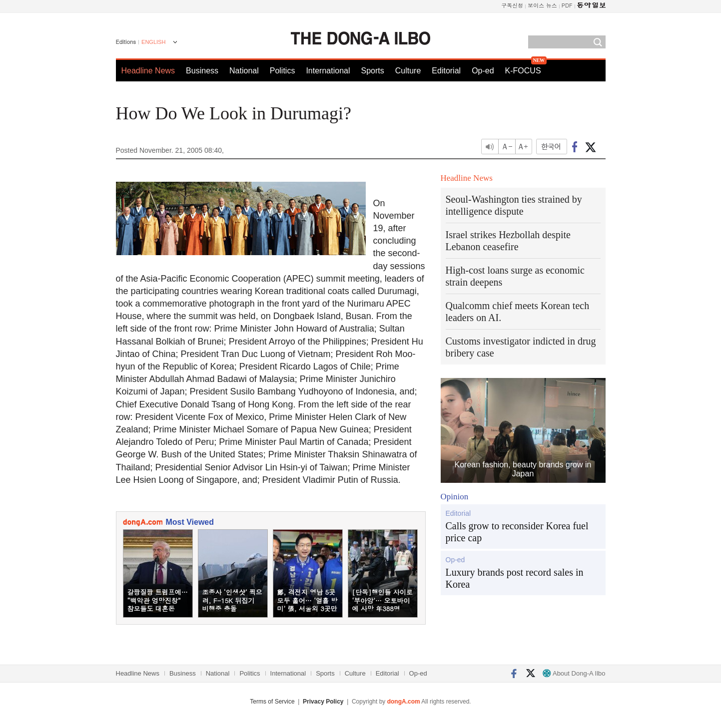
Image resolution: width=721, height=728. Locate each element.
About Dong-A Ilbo (574, 673)
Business (202, 71)
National (244, 71)
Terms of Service (272, 702)
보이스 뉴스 (542, 5)
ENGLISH (153, 42)
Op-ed (483, 71)
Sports (372, 71)
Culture (408, 71)
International (328, 71)
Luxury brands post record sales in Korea (515, 578)
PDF (567, 5)
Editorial (446, 71)
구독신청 (512, 5)
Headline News (148, 71)
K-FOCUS (523, 71)
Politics (283, 71)
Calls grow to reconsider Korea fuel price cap (517, 532)
